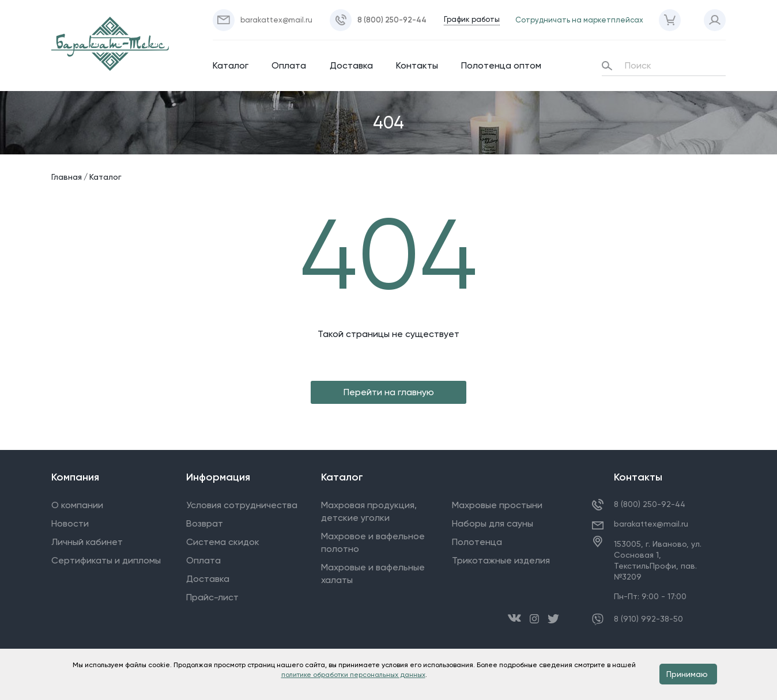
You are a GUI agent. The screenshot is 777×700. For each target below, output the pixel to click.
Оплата (289, 65)
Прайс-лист (212, 597)
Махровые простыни (497, 505)
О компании (77, 505)
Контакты (417, 65)
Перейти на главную (389, 392)
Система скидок (223, 542)
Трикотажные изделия (501, 560)
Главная (67, 177)
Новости (70, 523)
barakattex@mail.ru (651, 524)
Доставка (351, 65)
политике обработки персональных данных (353, 675)
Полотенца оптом (501, 65)
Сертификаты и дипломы (106, 560)
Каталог (231, 65)
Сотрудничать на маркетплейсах (579, 20)
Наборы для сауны (493, 523)
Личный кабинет (87, 542)
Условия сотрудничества (242, 505)
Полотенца (477, 542)
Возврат (205, 523)
